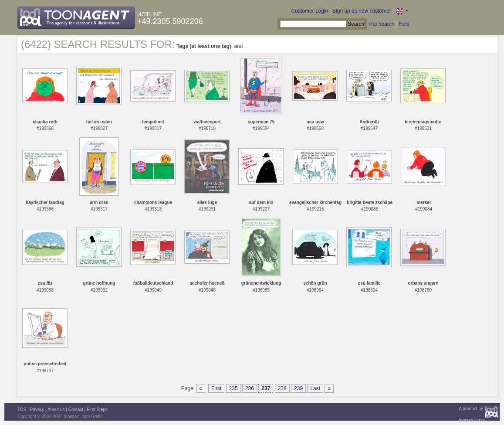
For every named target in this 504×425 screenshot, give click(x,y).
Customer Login (310, 11)
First (216, 388)
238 (282, 388)
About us (56, 410)
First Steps (97, 410)
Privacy (37, 410)
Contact (76, 410)
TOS (22, 410)
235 (233, 388)
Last (315, 388)
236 (250, 388)
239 (298, 388)
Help (404, 24)
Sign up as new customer (362, 11)
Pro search (382, 24)
